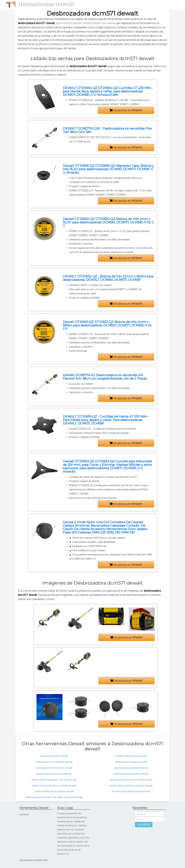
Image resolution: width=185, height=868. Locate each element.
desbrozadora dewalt (69, 23)
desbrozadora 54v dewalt (100, 23)
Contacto (24, 814)
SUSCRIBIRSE (144, 825)
